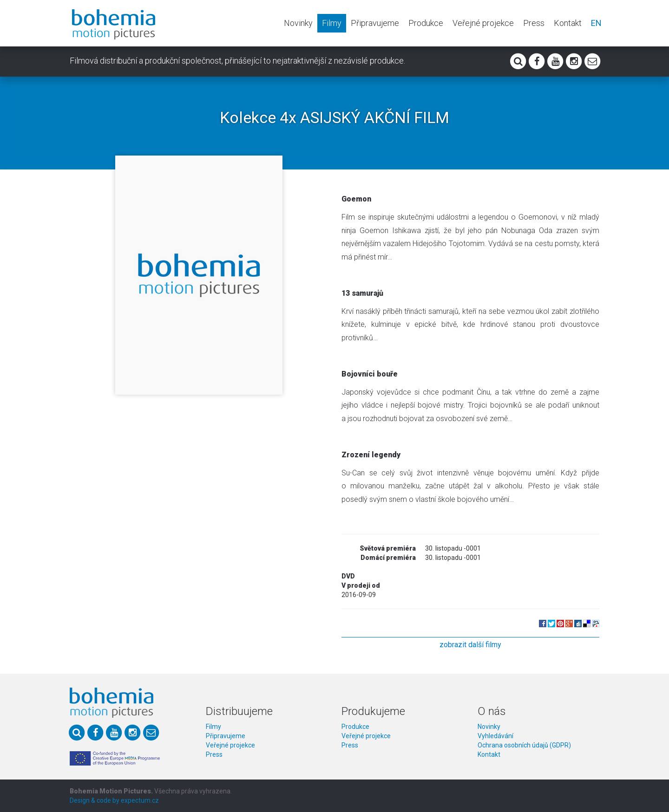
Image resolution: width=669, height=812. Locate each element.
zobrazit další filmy (470, 645)
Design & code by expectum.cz (114, 800)
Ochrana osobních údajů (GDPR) (524, 745)
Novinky (298, 23)
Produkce (426, 23)
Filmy (332, 23)
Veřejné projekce (483, 23)
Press (534, 23)
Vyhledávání (495, 736)
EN (596, 23)
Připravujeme (375, 23)
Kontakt (568, 23)
